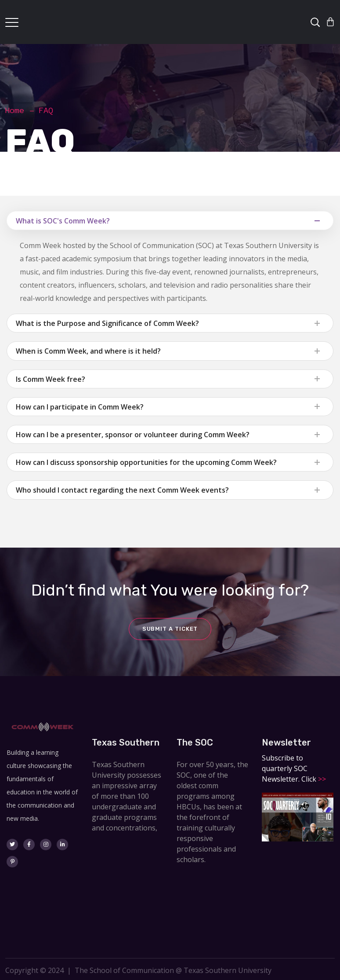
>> (321, 779)
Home (15, 110)
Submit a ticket (170, 629)
